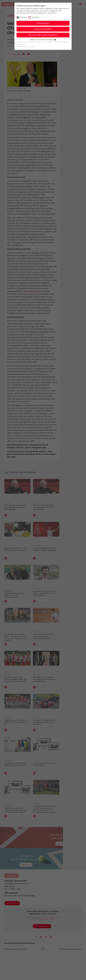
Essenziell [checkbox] (23, 17)
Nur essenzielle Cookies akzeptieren (43, 35)
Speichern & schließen (43, 29)
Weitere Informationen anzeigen (43, 40)
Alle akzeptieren (43, 23)
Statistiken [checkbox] (35, 17)
